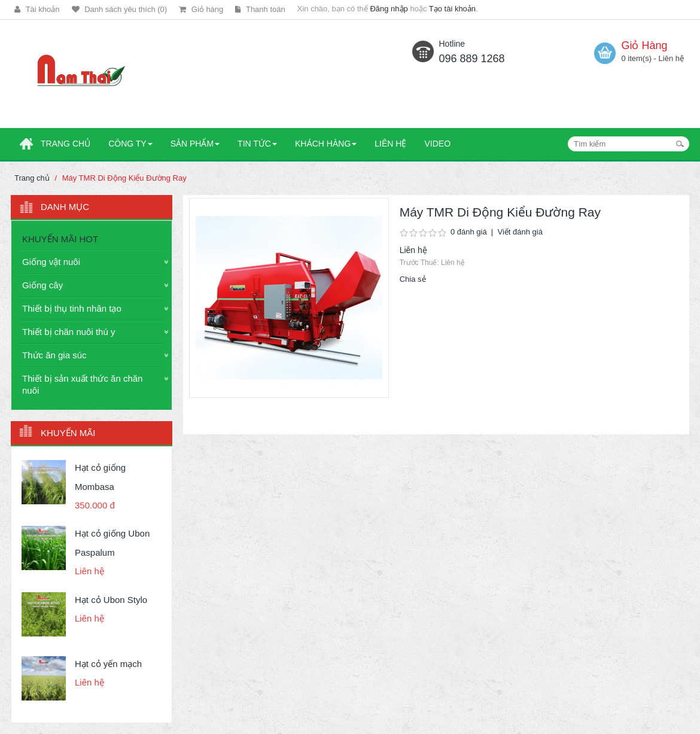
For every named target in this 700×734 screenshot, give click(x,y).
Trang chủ (32, 178)
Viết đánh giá (520, 232)
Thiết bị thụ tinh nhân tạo (72, 308)
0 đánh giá (469, 232)
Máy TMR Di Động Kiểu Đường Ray (124, 178)
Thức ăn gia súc (54, 355)
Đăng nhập (389, 9)
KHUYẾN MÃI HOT (60, 239)
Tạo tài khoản (452, 9)
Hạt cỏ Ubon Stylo (111, 600)
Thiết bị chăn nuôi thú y (69, 332)
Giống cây (42, 285)
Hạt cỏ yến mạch (108, 664)
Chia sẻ (413, 279)
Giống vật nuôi (51, 262)
